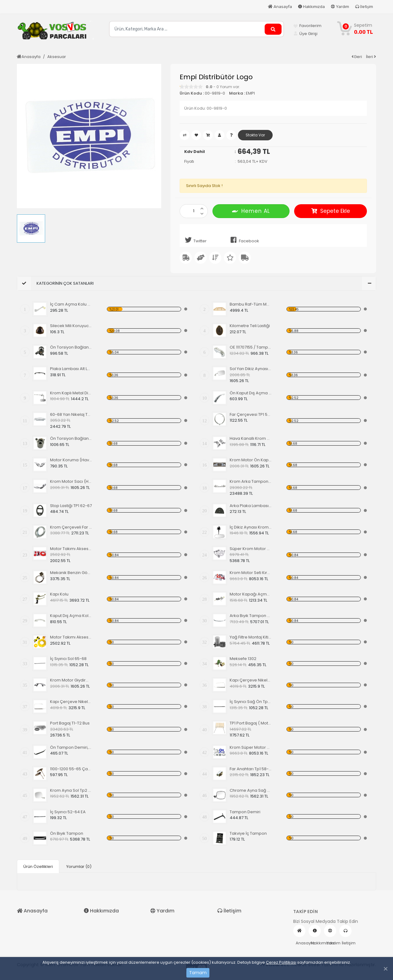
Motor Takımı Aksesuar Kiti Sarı (71, 637)
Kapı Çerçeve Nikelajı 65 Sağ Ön (71, 702)
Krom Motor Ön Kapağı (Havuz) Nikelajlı (251, 460)
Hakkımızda (311, 7)
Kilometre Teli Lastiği (250, 326)
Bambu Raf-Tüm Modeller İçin (251, 304)
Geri (357, 57)
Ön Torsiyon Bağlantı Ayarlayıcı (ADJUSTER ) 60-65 (71, 347)
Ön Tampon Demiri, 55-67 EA (71, 747)
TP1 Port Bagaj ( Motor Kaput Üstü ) (251, 723)
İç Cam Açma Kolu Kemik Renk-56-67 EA (71, 304)
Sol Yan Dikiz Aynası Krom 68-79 (251, 369)
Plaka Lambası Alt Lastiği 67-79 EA (71, 369)
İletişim (364, 7)
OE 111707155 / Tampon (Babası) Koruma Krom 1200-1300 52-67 (251, 347)
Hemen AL (251, 211)
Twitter (195, 240)
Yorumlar (79, 867)
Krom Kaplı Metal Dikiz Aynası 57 (71, 393)
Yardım (340, 7)
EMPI (250, 93)
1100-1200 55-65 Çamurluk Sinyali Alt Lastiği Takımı (71, 769)
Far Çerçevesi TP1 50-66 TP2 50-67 (251, 414)
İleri (371, 57)
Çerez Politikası (281, 962)
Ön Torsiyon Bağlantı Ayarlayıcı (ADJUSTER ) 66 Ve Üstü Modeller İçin (71, 438)
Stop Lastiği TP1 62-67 (71, 506)
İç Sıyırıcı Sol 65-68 (68, 659)
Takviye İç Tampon (248, 833)
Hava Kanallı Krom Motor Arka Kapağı (251, 438)
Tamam (198, 973)
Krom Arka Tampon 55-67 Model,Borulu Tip (251, 481)
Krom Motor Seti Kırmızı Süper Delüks (251, 573)
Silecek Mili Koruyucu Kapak (71, 326)
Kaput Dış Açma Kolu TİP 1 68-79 (71, 616)
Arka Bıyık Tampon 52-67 (251, 616)
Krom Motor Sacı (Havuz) (71, 481)
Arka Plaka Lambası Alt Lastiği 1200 (251, 506)
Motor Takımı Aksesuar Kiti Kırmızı (71, 549)
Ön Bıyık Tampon (67, 833)
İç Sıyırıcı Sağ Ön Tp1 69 (251, 702)
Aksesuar (57, 57)
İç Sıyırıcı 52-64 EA (68, 812)
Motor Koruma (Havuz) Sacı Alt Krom (71, 460)
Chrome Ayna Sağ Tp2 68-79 (251, 790)
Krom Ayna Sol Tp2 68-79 (71, 790)
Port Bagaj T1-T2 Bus (70, 723)
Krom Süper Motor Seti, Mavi (251, 747)
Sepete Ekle (331, 211)
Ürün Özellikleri (38, 867)
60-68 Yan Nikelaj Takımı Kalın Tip (71, 414)
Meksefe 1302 (243, 659)
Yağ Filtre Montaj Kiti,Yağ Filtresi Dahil (251, 637)
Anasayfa (280, 7)
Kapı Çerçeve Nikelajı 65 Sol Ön (251, 680)
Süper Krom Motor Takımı (251, 549)
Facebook (244, 240)
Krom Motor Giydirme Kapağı (71, 680)
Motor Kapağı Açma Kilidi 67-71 (251, 594)
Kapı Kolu (59, 594)
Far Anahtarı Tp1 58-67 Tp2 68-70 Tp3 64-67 (251, 769)
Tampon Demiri (245, 812)
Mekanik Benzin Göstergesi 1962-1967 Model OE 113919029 (71, 573)
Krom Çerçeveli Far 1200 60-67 (71, 527)
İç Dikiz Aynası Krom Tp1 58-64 (251, 527)
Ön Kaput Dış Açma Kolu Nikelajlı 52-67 (251, 393)
